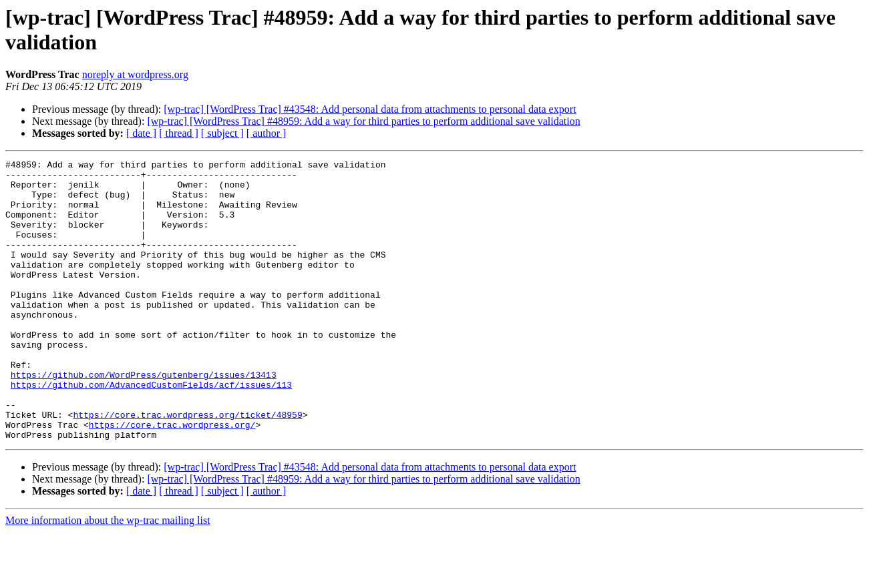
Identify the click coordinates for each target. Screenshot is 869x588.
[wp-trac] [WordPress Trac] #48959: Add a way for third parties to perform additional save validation (363, 121)
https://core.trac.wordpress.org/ (172, 479)
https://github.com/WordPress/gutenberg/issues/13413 (144, 418)
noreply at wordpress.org (135, 74)
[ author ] (267, 133)
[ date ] (141, 133)
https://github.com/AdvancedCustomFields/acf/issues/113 (151, 430)
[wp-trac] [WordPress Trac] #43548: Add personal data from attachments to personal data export (370, 109)
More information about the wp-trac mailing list (108, 576)
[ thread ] (179, 133)
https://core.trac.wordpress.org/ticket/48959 (187, 467)
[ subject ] (222, 133)
